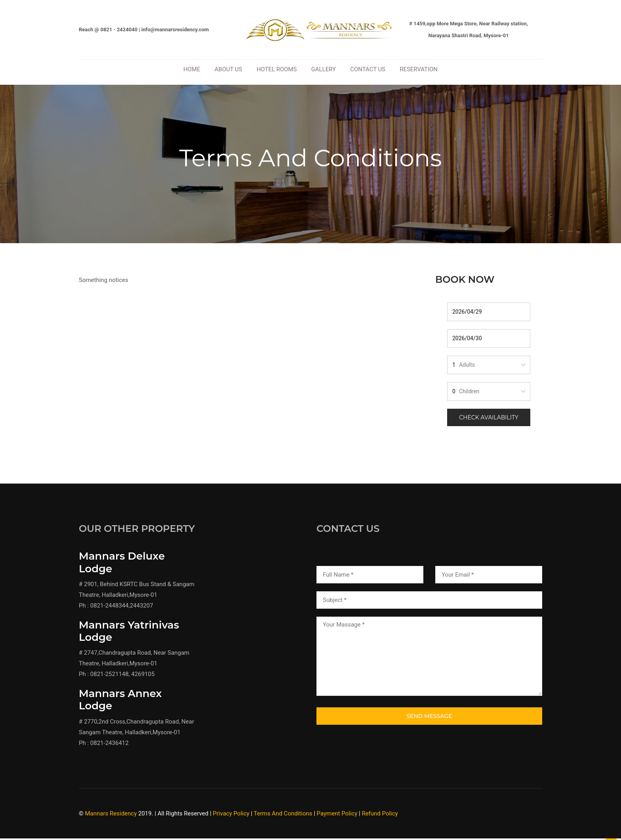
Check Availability (489, 421)
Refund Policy (380, 817)
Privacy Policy (231, 817)
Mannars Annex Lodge (120, 703)
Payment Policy (337, 817)
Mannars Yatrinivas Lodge (129, 634)
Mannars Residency (111, 817)
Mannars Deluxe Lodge (122, 566)
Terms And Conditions (283, 817)
